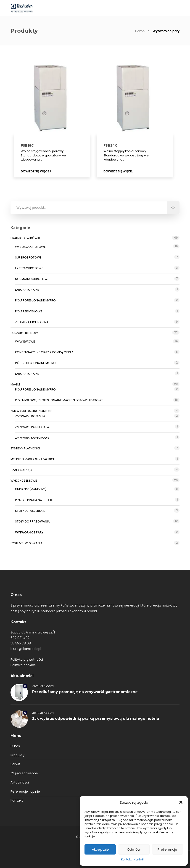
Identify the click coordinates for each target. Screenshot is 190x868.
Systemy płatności (25, 448)
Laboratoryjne (27, 290)
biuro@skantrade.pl (26, 649)
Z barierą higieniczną (32, 322)
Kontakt (126, 859)
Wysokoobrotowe (30, 247)
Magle (15, 384)
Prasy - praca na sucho (34, 500)
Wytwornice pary (29, 532)
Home (140, 31)
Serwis (15, 764)
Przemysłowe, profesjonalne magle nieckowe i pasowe (59, 400)
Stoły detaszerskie (30, 511)
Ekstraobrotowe (29, 268)
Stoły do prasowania (32, 521)
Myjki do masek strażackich (33, 459)
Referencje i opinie (25, 791)
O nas (15, 746)
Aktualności (43, 686)
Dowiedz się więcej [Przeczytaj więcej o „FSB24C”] (118, 171)
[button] (181, 802)
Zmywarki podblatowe (33, 427)
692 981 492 (20, 638)
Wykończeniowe (24, 481)
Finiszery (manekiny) (31, 489)
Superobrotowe (28, 257)
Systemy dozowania (26, 543)
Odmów (134, 849)
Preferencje (167, 849)
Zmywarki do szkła (30, 416)
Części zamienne (24, 773)
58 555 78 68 (21, 643)
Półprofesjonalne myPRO (35, 300)
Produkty (17, 755)
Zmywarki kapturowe (32, 438)
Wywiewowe (25, 342)
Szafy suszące (22, 470)
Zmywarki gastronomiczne (32, 411)
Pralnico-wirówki (25, 238)
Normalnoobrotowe (32, 279)
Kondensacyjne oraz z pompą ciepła (44, 352)
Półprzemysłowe (29, 311)
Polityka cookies (23, 665)
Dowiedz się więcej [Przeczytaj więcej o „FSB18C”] (36, 171)
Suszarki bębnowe (25, 333)
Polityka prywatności (27, 660)
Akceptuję (100, 849)
